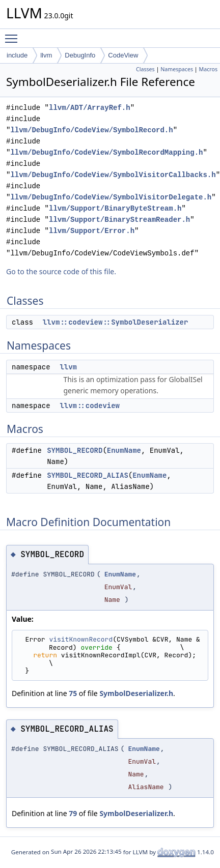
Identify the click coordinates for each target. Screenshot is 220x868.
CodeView (123, 55)
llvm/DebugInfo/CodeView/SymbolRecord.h (91, 130)
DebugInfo (80, 55)
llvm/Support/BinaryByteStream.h (115, 208)
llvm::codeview (90, 406)
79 (73, 813)
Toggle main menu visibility (14, 34)
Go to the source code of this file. (61, 271)
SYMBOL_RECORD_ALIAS (88, 475)
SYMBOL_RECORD (75, 450)
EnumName (124, 450)
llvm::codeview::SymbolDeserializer (116, 322)
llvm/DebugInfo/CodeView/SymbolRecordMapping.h (106, 152)
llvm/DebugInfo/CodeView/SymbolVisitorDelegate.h (111, 197)
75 (73, 693)
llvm (46, 55)
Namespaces (177, 69)
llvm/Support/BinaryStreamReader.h (119, 220)
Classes (145, 69)
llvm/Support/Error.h (92, 231)
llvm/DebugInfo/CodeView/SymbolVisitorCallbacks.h (113, 175)
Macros (209, 69)
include (17, 55)
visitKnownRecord (81, 639)
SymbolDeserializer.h (136, 693)
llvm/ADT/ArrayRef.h (90, 108)
